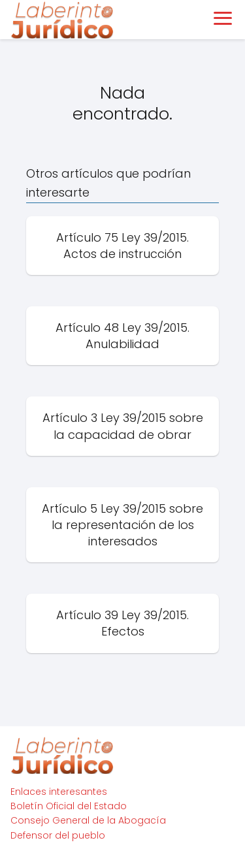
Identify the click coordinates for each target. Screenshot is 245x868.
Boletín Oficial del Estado (69, 806)
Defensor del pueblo (58, 835)
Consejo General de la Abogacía (88, 820)
